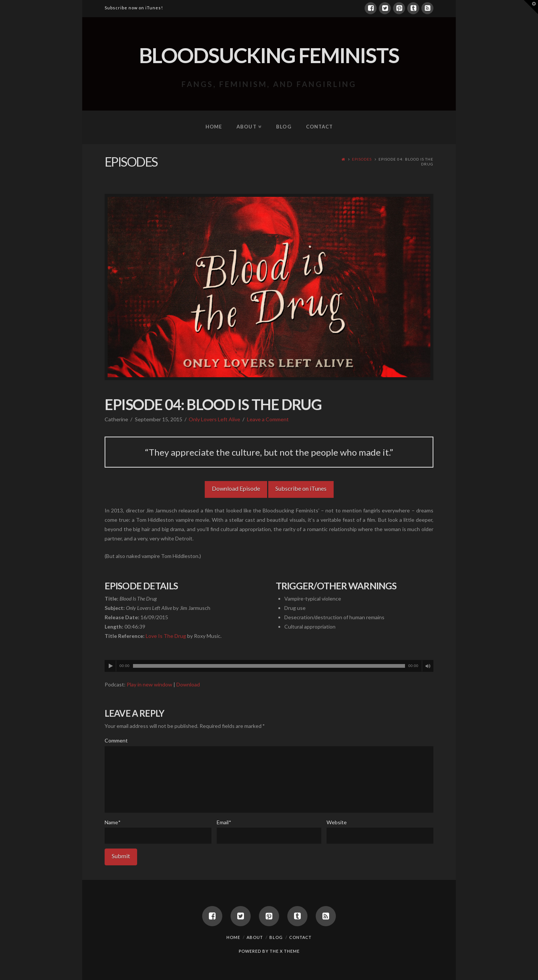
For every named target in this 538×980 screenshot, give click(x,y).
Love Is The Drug (166, 636)
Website (337, 822)
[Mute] (428, 666)
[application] (269, 666)
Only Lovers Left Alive (214, 419)
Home (233, 937)
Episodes (362, 159)
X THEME (290, 951)
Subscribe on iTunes (301, 488)
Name (112, 822)
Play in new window (149, 684)
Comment (116, 740)
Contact (300, 937)
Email (224, 822)
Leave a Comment (268, 419)
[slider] (269, 666)
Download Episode (236, 488)
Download (188, 684)
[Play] (111, 666)
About (255, 937)
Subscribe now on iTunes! (134, 8)
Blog (276, 937)
